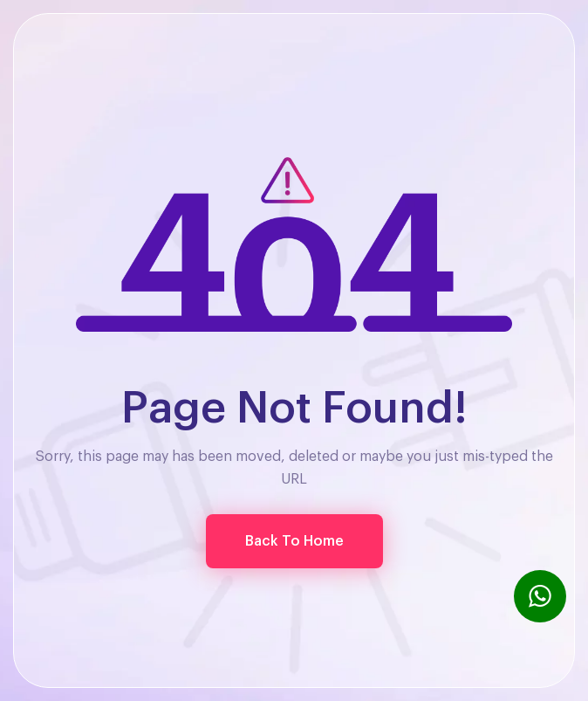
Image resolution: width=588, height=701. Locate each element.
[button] (294, 541)
